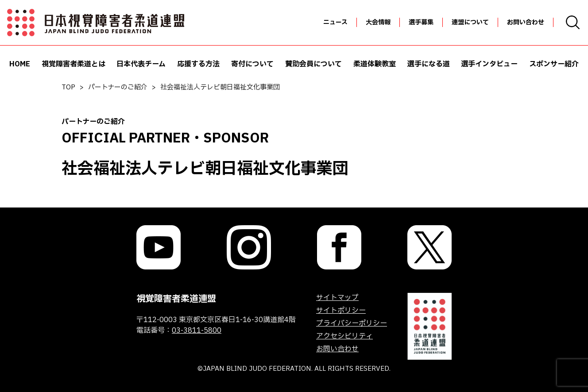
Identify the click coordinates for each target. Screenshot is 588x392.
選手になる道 (429, 64)
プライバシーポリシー (352, 323)
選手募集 (421, 22)
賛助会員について (313, 64)
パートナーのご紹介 (118, 87)
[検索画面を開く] (573, 22)
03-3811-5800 (197, 331)
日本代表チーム (141, 64)
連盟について (470, 22)
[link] (159, 247)
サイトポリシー (341, 311)
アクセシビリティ (344, 336)
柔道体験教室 (375, 64)
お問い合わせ (526, 22)
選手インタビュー (489, 64)
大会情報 (378, 22)
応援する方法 (198, 64)
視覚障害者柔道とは (73, 64)
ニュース (335, 22)
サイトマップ (337, 298)
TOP (68, 87)
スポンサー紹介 (554, 64)
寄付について (252, 64)
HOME (20, 64)
